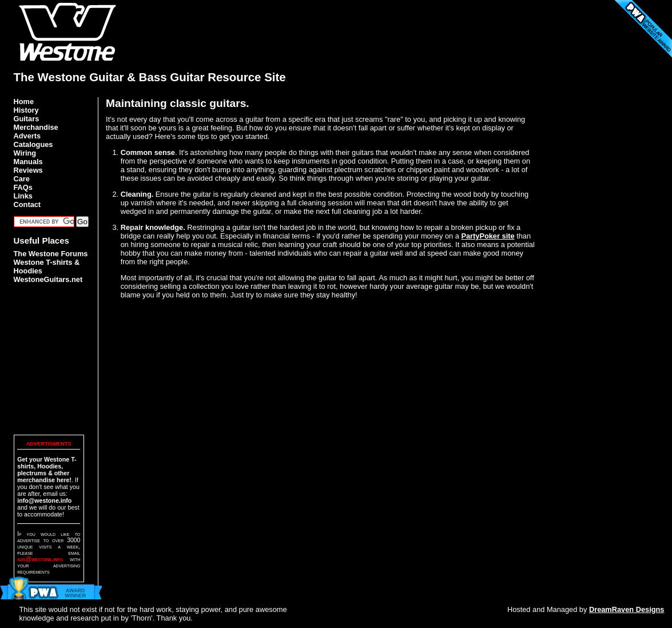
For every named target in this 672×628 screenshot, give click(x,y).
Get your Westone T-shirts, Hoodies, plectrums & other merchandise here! (47, 470)
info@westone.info (44, 500)
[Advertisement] (451, 26)
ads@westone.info (40, 559)
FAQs (23, 187)
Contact (27, 204)
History (26, 110)
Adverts (27, 136)
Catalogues (33, 144)
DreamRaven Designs (627, 609)
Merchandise (36, 127)
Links (23, 196)
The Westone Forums (51, 254)
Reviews (28, 170)
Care (22, 179)
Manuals (28, 162)
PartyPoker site (488, 236)
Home (24, 102)
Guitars (27, 119)
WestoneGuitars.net (48, 279)
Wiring (25, 153)
